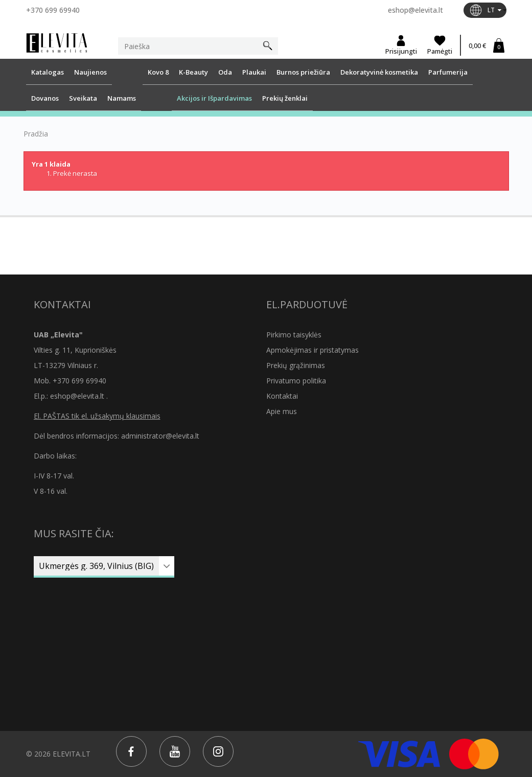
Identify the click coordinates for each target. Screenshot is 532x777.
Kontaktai (282, 396)
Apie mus (282, 411)
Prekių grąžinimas (296, 365)
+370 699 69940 (53, 10)
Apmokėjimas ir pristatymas (313, 350)
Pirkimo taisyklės (294, 335)
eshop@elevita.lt (415, 10)
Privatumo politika (296, 381)
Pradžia (36, 134)
